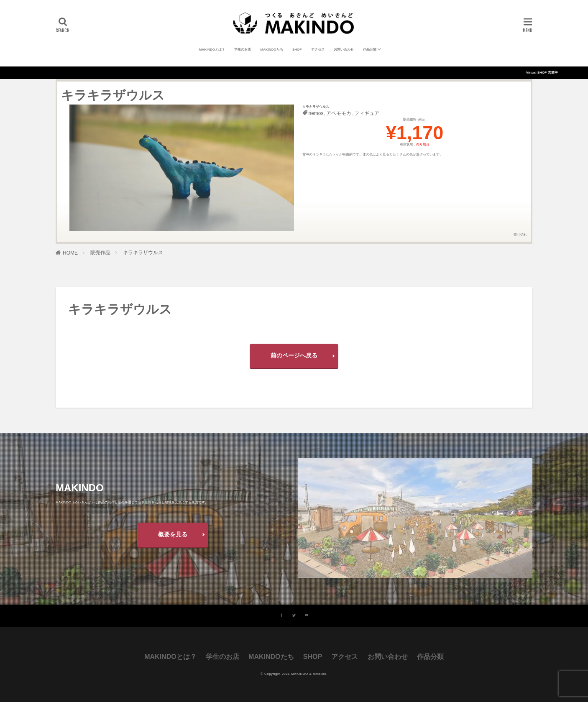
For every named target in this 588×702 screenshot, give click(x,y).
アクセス (318, 50)
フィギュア (367, 113)
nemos (316, 113)
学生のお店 (243, 50)
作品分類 (370, 50)
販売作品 (100, 253)
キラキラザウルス (143, 253)
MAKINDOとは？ (212, 50)
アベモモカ (339, 113)
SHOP (297, 50)
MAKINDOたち (271, 50)
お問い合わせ (344, 50)
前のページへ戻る (294, 355)
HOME (70, 253)
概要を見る (173, 534)
